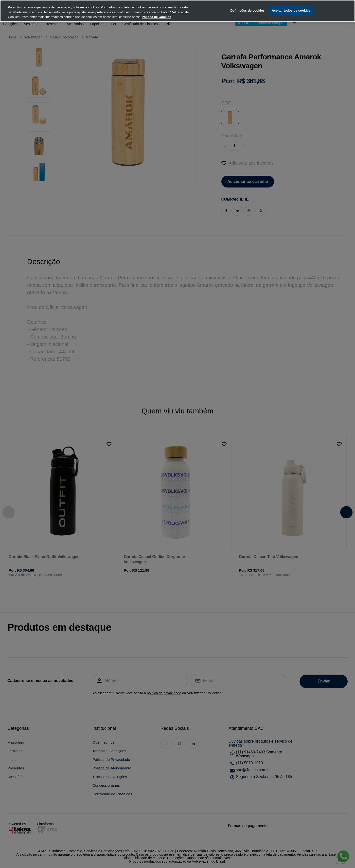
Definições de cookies (247, 5)
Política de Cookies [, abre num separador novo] (156, 11)
